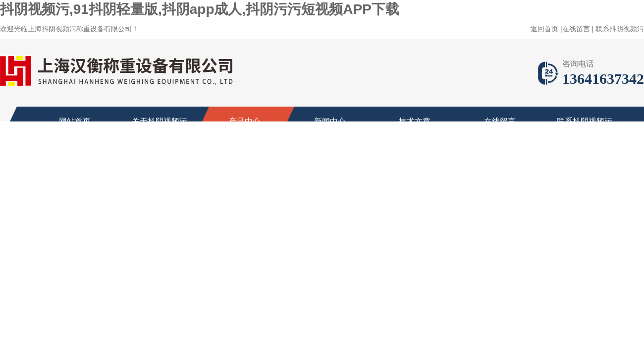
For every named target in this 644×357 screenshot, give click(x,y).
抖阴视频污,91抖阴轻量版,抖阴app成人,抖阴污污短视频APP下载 (200, 9)
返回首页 (544, 29)
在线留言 (576, 29)
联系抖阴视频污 (620, 29)
